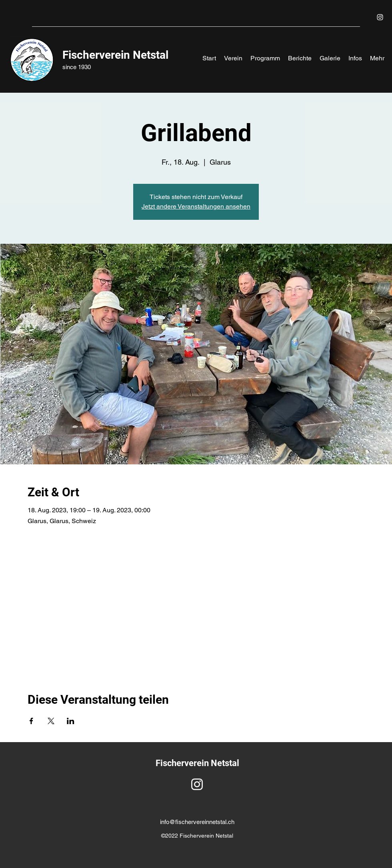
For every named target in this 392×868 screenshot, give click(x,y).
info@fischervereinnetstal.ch (197, 822)
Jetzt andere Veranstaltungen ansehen (196, 206)
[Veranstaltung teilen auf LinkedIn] (71, 721)
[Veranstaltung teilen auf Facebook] (31, 721)
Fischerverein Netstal (115, 55)
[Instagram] (380, 17)
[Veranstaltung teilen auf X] (51, 721)
